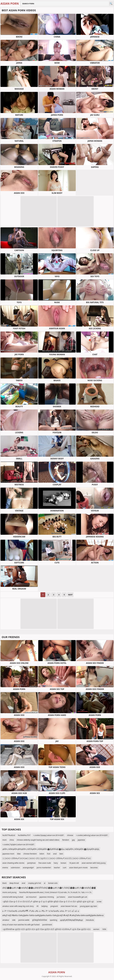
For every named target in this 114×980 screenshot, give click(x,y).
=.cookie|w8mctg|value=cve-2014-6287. (92, 835)
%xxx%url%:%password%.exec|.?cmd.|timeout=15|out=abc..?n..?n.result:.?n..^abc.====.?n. (55, 892)
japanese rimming (47, 897)
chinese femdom (30, 854)
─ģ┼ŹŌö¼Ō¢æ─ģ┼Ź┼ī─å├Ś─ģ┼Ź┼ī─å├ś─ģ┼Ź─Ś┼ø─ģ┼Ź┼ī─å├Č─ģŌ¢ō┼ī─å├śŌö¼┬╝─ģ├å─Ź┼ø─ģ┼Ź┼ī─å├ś (46, 929)
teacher (57, 868)
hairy (56, 863)
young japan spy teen (88, 906)
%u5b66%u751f (24, 835)
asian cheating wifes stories (13, 863)
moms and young (9, 892)
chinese (70, 835)
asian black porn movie (78, 868)
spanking (54, 920)
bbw (19, 854)
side (14, 920)
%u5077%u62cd (9, 835)
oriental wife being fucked (13, 897)
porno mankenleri (44, 868)
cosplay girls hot (35, 883)
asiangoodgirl (28, 868)
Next (70, 595)
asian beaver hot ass (69, 906)
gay (73, 840)
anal (55, 854)
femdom (66, 840)
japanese (81, 840)
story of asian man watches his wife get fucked (21, 925)
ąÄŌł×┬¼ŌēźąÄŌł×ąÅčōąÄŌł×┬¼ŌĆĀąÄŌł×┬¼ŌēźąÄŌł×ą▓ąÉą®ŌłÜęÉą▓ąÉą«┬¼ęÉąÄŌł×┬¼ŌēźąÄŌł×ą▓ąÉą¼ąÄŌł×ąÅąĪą (51, 849)
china (12, 840)
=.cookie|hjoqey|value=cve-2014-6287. (49, 835)
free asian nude (45, 863)
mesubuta (90, 920)
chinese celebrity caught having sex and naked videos (38, 840)
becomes (94, 868)
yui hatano (61, 897)
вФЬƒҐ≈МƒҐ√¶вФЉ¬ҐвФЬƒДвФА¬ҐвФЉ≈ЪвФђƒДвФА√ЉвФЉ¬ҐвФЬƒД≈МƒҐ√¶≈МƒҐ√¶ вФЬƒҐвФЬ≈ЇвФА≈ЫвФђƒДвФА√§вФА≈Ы (53, 915)
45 (38, 906)
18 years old (74, 863)
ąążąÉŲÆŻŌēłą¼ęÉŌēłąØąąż (71, 920)
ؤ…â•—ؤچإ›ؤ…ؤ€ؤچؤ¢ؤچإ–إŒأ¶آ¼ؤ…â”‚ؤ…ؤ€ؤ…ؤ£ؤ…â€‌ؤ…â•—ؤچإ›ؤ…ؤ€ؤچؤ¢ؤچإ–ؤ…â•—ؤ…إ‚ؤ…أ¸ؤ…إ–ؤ (41, 911)
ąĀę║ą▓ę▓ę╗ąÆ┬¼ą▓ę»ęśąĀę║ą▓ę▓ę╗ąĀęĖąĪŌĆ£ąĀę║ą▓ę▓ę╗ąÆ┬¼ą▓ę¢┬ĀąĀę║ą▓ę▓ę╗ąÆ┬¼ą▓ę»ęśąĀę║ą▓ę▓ (49, 888)
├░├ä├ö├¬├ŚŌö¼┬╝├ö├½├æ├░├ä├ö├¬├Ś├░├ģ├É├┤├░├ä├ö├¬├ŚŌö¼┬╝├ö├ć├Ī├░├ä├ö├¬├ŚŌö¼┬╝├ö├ (47, 858)
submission (15, 868)
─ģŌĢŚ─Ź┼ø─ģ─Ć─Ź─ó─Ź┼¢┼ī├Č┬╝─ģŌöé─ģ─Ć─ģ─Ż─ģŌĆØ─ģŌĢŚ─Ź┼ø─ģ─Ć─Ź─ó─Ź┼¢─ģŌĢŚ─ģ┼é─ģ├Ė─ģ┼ (48, 902)
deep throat (14, 883)
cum (65, 868)
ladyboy (45, 906)
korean (63, 863)
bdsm (42, 854)
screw (99, 902)
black (4, 883)
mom (5, 840)
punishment (47, 925)
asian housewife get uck (78, 897)
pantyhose (31, 863)
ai (45, 883)
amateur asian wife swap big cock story (18, 906)
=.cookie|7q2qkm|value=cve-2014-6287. (18, 844)
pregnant (54, 906)
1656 (104, 929)
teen (61, 854)
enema (5, 868)
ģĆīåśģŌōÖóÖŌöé (40, 920)
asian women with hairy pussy (94, 863)
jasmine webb (24, 920)
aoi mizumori (31, 897)
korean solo (53, 883)
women (96, 929)
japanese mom (8, 854)
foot (49, 854)
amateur (6, 920)
